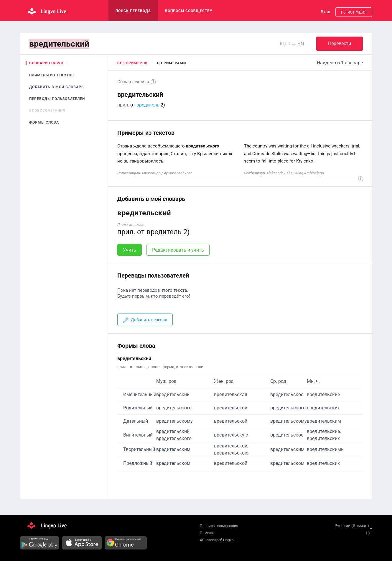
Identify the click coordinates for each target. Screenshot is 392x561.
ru (283, 44)
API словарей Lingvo (217, 540)
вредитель (148, 105)
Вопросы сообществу (189, 11)
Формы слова (44, 122)
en (301, 44)
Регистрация (354, 12)
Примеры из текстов (52, 75)
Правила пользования (219, 526)
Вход (325, 12)
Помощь (207, 533)
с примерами (172, 63)
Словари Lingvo (46, 63)
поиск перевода (133, 11)
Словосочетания (47, 111)
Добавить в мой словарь (57, 87)
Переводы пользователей (57, 99)
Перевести (340, 44)
